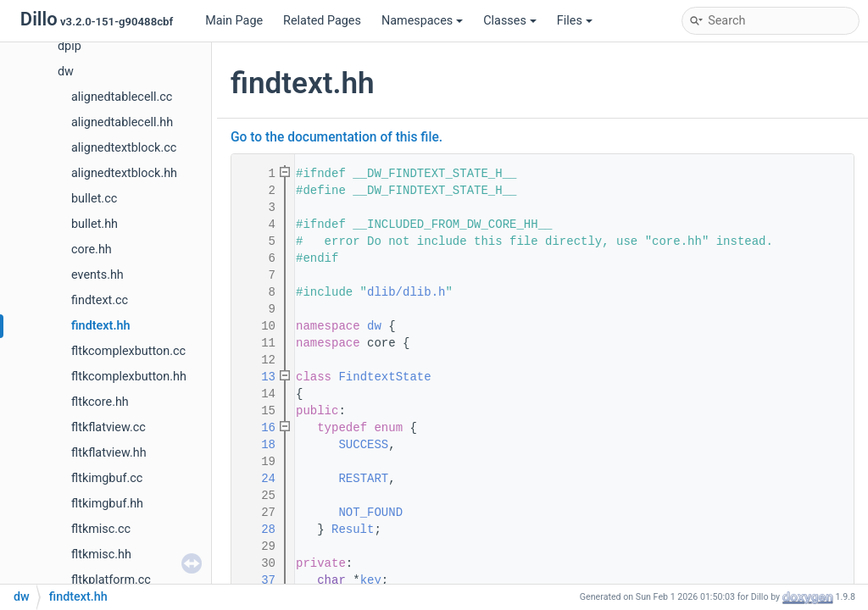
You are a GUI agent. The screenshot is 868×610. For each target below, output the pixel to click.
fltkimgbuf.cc (107, 478)
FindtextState (384, 377)
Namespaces (422, 21)
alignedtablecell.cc (122, 97)
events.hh (97, 275)
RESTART (363, 479)
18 (258, 445)
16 (258, 428)
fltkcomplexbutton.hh (129, 377)
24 (258, 479)
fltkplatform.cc (111, 580)
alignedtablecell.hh (122, 122)
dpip (70, 46)
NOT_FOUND (370, 513)
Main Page (234, 21)
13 (258, 377)
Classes (510, 21)
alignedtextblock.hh (124, 173)
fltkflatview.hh (109, 453)
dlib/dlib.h (406, 292)
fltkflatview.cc (108, 427)
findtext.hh (101, 326)
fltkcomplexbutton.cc (128, 351)
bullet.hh (95, 224)
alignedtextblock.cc (124, 148)
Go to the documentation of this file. (337, 137)
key (371, 580)
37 (258, 580)
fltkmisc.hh (101, 555)
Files (575, 21)
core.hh (92, 250)
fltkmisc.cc (101, 529)
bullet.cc (94, 199)
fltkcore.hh (100, 402)
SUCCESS (363, 445)
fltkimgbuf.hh (107, 504)
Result (353, 530)
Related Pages (322, 21)
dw (66, 72)
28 (258, 530)
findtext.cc (100, 300)
